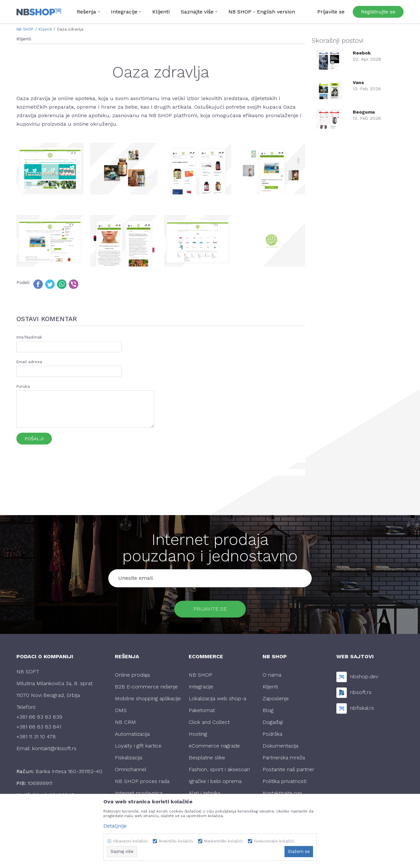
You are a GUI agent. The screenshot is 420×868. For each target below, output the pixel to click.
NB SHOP (25, 29)
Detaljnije (115, 826)
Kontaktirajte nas (282, 793)
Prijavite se (210, 609)
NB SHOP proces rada (142, 781)
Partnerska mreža (284, 758)
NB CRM (125, 722)
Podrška (272, 734)
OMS (121, 711)
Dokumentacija (280, 746)
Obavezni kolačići (130, 841)
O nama (272, 675)
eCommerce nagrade (214, 746)
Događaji (273, 722)
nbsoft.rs (361, 693)
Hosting (198, 734)
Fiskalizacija (128, 758)
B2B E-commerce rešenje (146, 687)
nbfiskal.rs (362, 708)
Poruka (23, 386)
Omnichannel (131, 770)
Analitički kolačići (176, 841)
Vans (358, 82)
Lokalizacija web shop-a (217, 699)
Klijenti (45, 29)
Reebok (362, 53)
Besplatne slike (207, 758)
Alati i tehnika (204, 793)
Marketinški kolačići (223, 841)
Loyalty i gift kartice (138, 746)
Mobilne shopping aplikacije (148, 699)
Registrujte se (378, 12)
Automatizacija (132, 734)
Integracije (201, 687)
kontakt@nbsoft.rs (54, 749)
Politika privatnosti (284, 781)
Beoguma (364, 112)
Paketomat (202, 711)
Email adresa (29, 362)
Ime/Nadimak (29, 337)
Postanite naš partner (288, 770)
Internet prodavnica (139, 793)
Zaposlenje (276, 699)
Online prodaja (132, 675)
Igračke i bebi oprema (215, 781)
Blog (268, 711)
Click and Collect (209, 722)
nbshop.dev (364, 677)
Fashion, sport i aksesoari (219, 770)
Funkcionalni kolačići (274, 841)
